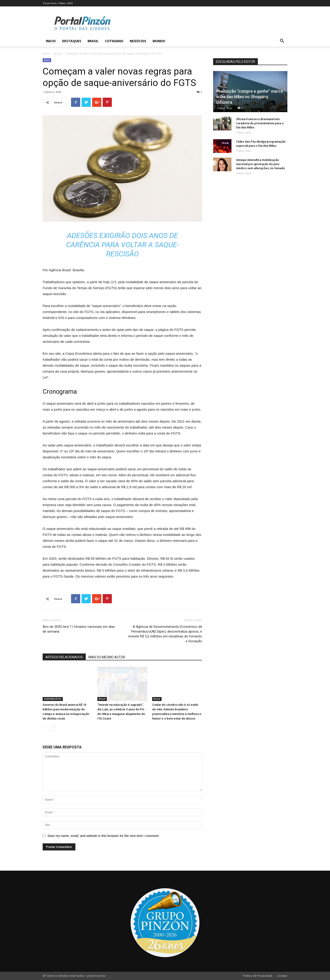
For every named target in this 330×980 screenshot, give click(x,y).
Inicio (51, 41)
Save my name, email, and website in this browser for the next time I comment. (103, 836)
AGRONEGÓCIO (53, 699)
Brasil (93, 41)
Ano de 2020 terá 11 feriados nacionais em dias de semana (79, 629)
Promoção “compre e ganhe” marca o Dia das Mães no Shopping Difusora (250, 97)
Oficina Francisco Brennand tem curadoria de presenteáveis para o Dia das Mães (260, 123)
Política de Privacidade (258, 976)
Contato (282, 976)
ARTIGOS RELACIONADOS (64, 657)
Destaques (72, 41)
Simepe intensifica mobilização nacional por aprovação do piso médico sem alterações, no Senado (260, 164)
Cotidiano (114, 41)
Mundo (159, 41)
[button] (282, 41)
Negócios (138, 41)
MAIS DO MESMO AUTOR (107, 657)
